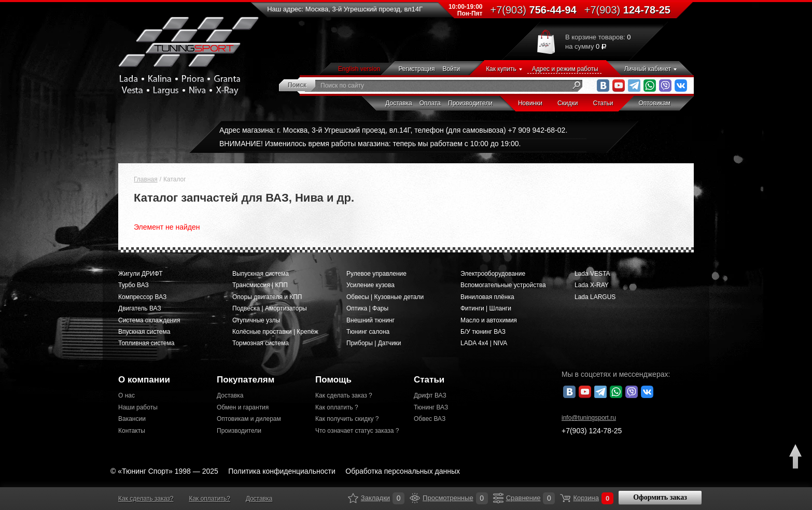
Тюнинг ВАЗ (431, 407)
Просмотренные (415, 498)
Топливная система (146, 343)
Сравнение (498, 498)
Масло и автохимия (489, 320)
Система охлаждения (149, 320)
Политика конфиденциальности (282, 471)
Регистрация (416, 69)
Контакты (132, 431)
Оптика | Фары (367, 308)
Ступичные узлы (256, 320)
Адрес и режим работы (565, 69)
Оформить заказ (660, 497)
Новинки (530, 103)
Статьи (603, 103)
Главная (146, 179)
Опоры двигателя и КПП (267, 297)
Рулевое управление (376, 274)
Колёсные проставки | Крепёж (275, 332)
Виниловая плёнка (487, 297)
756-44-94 (534, 10)
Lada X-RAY (592, 285)
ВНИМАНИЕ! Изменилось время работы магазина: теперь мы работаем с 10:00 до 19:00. (370, 144)
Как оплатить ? (337, 407)
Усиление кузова (370, 285)
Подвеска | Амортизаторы (270, 308)
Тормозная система (261, 343)
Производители (470, 103)
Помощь (333, 380)
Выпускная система (261, 274)
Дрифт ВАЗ (430, 395)
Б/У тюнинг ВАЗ (483, 332)
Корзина (565, 498)
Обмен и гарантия (243, 407)
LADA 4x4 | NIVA (484, 343)
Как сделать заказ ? (344, 395)
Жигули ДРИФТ (140, 274)
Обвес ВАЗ (430, 419)
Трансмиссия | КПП (260, 285)
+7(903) (592, 431)
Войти (452, 69)
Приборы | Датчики (374, 343)
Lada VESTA (592, 274)
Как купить (501, 69)
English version (359, 69)
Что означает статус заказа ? (357, 431)
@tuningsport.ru (589, 418)
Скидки (568, 103)
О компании (144, 380)
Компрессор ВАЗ (142, 297)
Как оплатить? (209, 499)
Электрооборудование (493, 274)
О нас (127, 395)
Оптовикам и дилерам (249, 419)
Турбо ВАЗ (134, 285)
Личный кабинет (648, 69)
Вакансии (132, 419)
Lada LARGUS (595, 297)
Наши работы (138, 407)
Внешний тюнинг (370, 320)
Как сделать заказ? (146, 499)
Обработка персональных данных (403, 471)
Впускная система (144, 332)
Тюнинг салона (368, 332)
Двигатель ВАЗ (140, 308)
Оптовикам (654, 103)
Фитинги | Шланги (486, 308)
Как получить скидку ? (347, 419)
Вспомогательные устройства (503, 285)
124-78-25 (627, 10)
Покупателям (246, 380)
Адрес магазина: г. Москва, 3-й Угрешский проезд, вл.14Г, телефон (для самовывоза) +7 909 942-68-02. (393, 130)
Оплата (430, 103)
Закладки (353, 498)
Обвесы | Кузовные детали (385, 297)
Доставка (399, 103)
